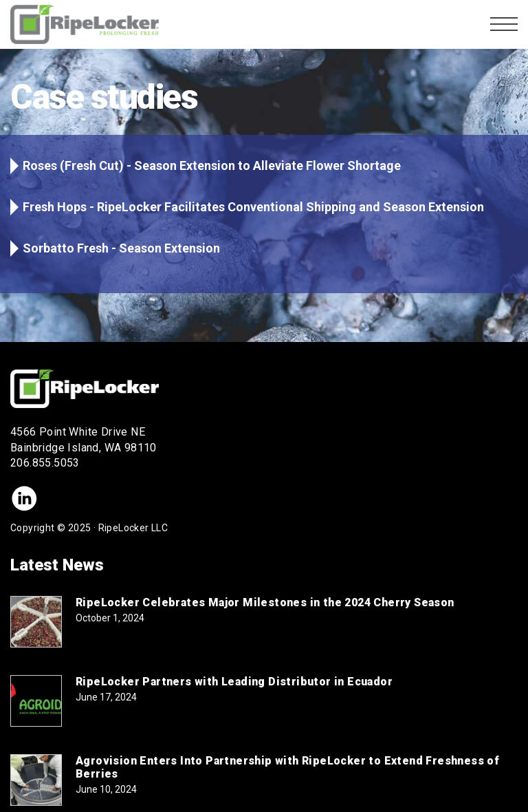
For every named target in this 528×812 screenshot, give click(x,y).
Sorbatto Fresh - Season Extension (121, 248)
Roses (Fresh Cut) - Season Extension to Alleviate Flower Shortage (212, 165)
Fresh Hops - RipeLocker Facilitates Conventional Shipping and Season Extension (253, 207)
